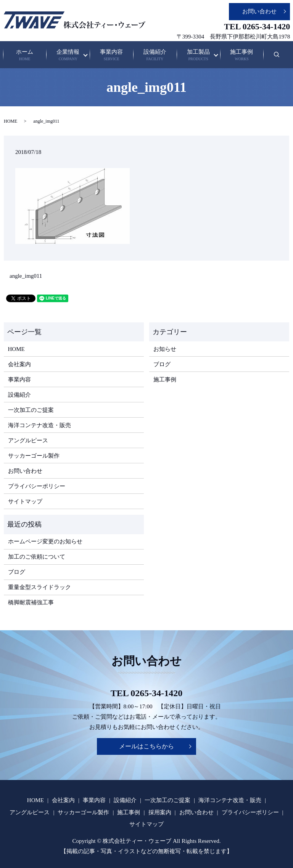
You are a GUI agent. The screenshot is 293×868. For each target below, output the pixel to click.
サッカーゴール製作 (34, 456)
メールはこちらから (146, 746)
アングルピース (28, 440)
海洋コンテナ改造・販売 (39, 425)
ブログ (162, 364)
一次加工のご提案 (31, 410)
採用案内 (160, 812)
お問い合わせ (259, 11)
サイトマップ (25, 501)
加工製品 (198, 55)
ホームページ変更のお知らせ (45, 541)
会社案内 (19, 364)
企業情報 (68, 55)
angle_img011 (26, 276)
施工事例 (242, 55)
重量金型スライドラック (39, 587)
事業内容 (112, 55)
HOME (10, 121)
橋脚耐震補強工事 (31, 602)
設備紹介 (155, 55)
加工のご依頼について (37, 557)
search (282, 58)
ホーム (25, 55)
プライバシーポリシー (37, 486)
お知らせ (165, 349)
